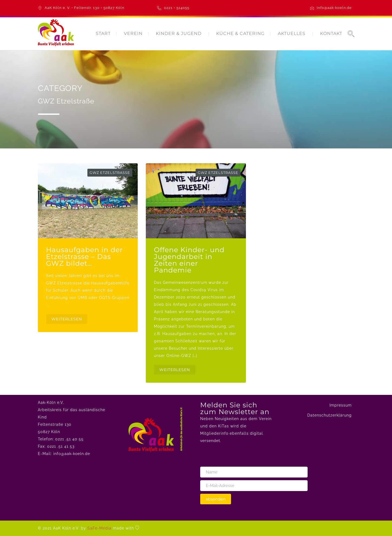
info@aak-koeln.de (334, 8)
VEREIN (133, 33)
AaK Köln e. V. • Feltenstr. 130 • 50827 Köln (85, 8)
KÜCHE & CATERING (240, 33)
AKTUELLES (292, 33)
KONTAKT (331, 33)
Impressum (341, 405)
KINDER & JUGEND (179, 33)
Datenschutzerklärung (330, 415)
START (103, 33)
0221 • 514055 (177, 8)
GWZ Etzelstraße (110, 173)
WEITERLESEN (67, 319)
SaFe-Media (99, 528)
